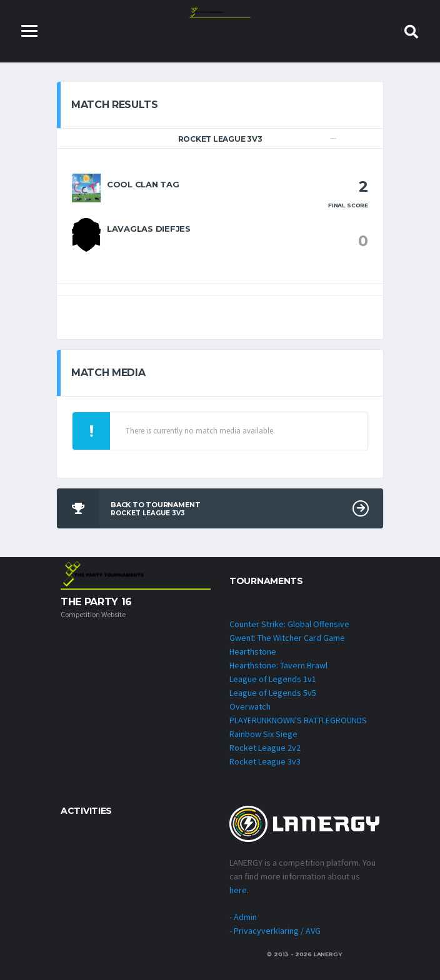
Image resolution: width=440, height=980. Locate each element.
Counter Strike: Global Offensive (289, 624)
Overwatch (250, 706)
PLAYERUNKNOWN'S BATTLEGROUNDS (298, 720)
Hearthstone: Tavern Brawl (278, 665)
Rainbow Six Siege (263, 734)
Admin (245, 917)
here (238, 890)
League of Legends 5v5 (273, 693)
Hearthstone (253, 651)
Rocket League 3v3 (265, 761)
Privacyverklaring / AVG (277, 931)
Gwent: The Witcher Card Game (287, 638)
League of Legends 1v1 (273, 679)
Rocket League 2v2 (265, 748)
